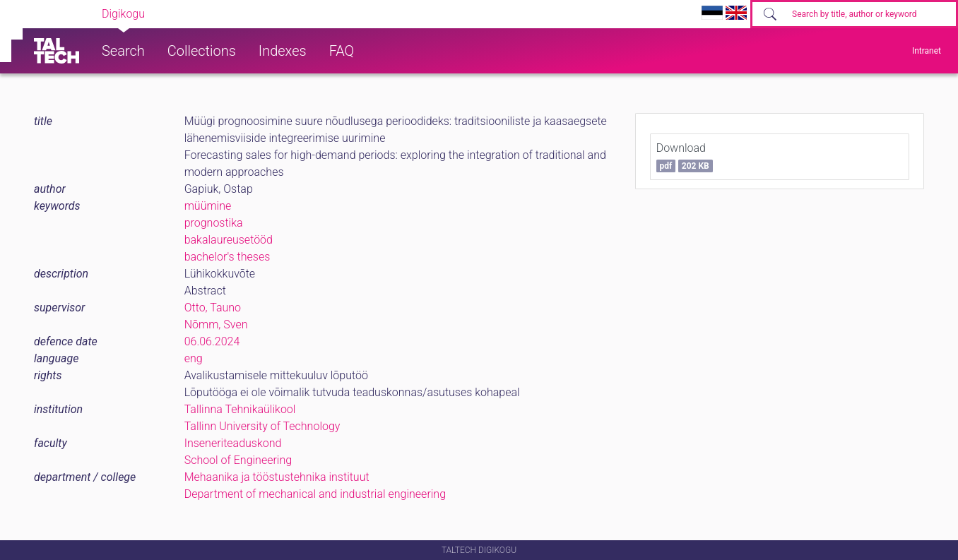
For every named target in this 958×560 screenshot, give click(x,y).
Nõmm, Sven (216, 324)
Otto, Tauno (213, 308)
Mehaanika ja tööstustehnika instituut (277, 477)
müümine (208, 206)
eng (194, 358)
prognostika (214, 223)
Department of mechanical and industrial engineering (315, 494)
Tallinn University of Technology (262, 426)
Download (685, 157)
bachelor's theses (227, 257)
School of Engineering (238, 460)
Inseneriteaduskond (233, 443)
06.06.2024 (212, 341)
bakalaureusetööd (229, 240)
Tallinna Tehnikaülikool (240, 409)
